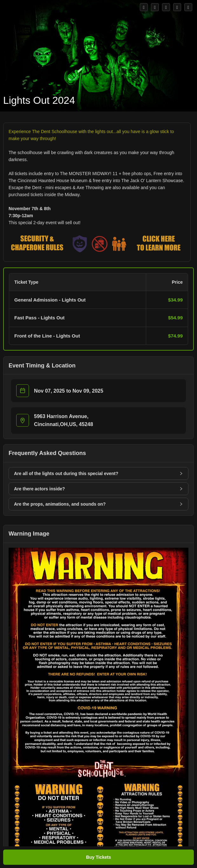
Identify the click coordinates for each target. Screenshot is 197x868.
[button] (98, 311)
